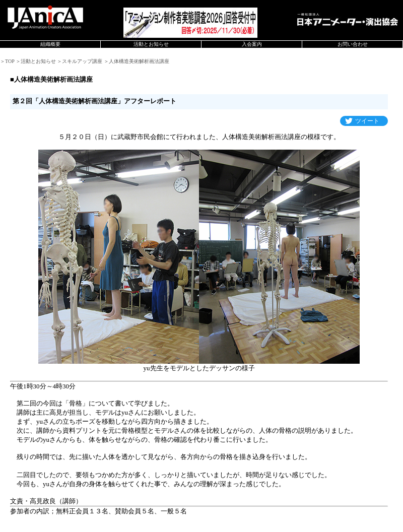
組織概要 (50, 44)
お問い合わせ (353, 44)
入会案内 (252, 44)
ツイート (367, 121)
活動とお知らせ (151, 44)
